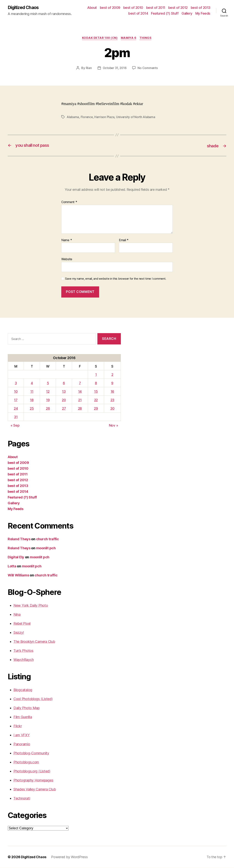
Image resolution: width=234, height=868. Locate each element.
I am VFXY (22, 735)
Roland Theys (19, 539)
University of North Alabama (136, 118)
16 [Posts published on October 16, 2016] (112, 392)
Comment (69, 203)
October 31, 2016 (115, 68)
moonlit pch (46, 548)
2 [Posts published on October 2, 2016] (112, 375)
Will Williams (18, 575)
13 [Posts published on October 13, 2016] (63, 392)
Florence (87, 118)
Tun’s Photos (23, 651)
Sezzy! (19, 633)
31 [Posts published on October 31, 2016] (16, 417)
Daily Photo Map (27, 708)
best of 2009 (110, 8)
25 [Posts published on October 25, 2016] (32, 409)
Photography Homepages (33, 780)
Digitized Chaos (24, 8)
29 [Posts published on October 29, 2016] (95, 409)
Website (67, 259)
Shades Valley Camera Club (35, 789)
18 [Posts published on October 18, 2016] (32, 400)
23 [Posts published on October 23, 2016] (112, 400)
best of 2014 (138, 14)
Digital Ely (16, 557)
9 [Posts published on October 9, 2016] (112, 383)
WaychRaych (24, 660)
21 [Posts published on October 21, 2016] (80, 400)
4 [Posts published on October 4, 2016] (32, 383)
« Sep (15, 426)
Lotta (12, 566)
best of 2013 (201, 8)
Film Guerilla (23, 717)
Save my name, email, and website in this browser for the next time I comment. (116, 279)
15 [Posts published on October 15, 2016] (95, 392)
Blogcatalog (23, 690)
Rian (88, 68)
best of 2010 (133, 8)
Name (67, 240)
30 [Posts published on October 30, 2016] (112, 409)
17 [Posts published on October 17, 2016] (16, 400)
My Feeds (203, 14)
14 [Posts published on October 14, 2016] (80, 392)
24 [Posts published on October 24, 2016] (16, 409)
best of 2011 (156, 8)
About (92, 8)
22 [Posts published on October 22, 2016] (96, 400)
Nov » (114, 426)
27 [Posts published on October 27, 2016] (63, 409)
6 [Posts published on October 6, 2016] (63, 383)
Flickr (18, 726)
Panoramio (22, 744)
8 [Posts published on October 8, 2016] (96, 383)
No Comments (148, 68)
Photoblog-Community (31, 753)
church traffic (48, 539)
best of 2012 (178, 8)
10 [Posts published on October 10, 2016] (16, 392)
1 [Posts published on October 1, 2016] (95, 375)
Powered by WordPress (70, 857)
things (147, 38)
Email (124, 240)
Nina (17, 615)
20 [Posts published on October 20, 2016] (63, 400)
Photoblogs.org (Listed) (32, 771)
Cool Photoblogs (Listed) (33, 699)
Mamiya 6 (129, 38)
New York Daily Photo (31, 606)
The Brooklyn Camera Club (34, 642)
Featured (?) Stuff (165, 14)
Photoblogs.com (26, 762)
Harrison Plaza (105, 118)
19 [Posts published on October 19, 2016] (47, 400)
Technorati (22, 798)
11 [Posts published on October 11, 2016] (31, 392)
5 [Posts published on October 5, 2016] (47, 383)
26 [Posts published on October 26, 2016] (47, 409)
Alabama (73, 118)
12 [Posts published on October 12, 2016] (47, 392)
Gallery (187, 14)
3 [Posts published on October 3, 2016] (16, 383)
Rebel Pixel (22, 624)
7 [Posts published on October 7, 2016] (80, 383)
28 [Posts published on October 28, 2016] (80, 409)
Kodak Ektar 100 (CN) (99, 38)
